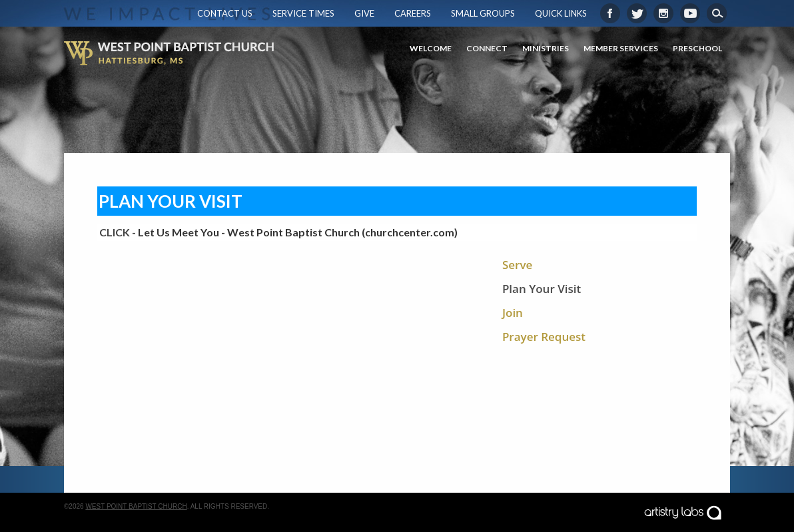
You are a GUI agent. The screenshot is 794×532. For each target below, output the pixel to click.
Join (513, 313)
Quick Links (561, 13)
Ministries (546, 48)
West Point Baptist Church (136, 506)
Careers (413, 13)
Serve (517, 265)
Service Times (303, 13)
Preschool (697, 48)
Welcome (431, 48)
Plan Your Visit (542, 289)
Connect (487, 48)
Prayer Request (544, 337)
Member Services (621, 48)
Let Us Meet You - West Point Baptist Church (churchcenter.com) (298, 232)
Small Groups (483, 13)
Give (364, 13)
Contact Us (225, 13)
